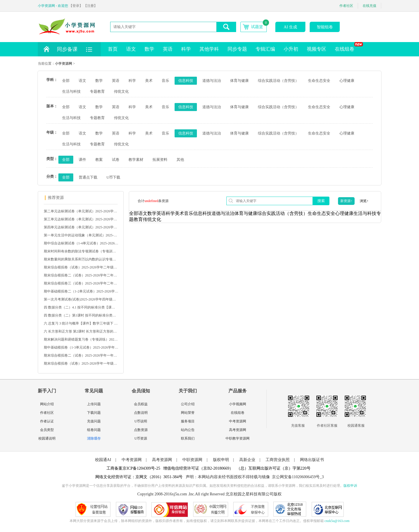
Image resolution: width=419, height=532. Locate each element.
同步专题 (237, 49)
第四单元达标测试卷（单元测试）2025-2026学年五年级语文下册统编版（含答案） (81, 227)
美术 (149, 81)
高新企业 (247, 460)
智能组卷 (325, 27)
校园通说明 (47, 438)
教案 (99, 160)
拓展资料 (160, 160)
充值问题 (94, 421)
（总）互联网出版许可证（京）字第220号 (273, 468)
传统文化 (121, 91)
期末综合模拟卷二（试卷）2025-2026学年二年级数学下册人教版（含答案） (81, 275)
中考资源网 (238, 421)
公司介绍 (188, 404)
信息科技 (186, 81)
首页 (113, 49)
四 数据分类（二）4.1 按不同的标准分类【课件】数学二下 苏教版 (81, 307)
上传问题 (94, 404)
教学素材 (136, 160)
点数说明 (141, 413)
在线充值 (369, 6)
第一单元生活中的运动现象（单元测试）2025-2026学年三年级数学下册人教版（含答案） (81, 235)
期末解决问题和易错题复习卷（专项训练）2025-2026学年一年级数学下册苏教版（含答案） (81, 339)
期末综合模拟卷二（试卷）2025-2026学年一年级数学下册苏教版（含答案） (81, 355)
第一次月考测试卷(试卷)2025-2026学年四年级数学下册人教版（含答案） (81, 299)
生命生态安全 (319, 81)
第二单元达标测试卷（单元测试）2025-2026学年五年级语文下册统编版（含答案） (81, 211)
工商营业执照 (278, 460)
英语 (168, 49)
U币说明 (141, 421)
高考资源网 (238, 430)
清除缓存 (94, 438)
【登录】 (76, 6)
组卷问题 (94, 430)
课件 (82, 160)
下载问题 (94, 413)
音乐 (165, 81)
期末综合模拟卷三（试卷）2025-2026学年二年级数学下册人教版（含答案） (81, 283)
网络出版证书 (312, 460)
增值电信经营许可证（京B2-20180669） (198, 468)
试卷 (116, 160)
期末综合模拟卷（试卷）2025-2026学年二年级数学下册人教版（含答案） (81, 267)
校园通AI (103, 460)
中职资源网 (192, 460)
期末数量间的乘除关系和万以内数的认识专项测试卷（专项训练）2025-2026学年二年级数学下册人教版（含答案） (81, 259)
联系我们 (188, 438)
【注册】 (90, 6)
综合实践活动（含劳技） (278, 81)
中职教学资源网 (238, 438)
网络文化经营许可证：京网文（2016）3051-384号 (139, 477)
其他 (180, 160)
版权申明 (221, 460)
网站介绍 (47, 404)
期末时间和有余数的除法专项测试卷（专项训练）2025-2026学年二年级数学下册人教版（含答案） (81, 251)
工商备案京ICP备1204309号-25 (133, 468)
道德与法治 (212, 81)
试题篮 (257, 27)
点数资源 (141, 430)
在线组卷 (347, 47)
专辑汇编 (265, 49)
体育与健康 (239, 81)
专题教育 (97, 91)
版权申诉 (350, 486)
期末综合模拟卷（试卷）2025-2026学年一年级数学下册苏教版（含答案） (81, 363)
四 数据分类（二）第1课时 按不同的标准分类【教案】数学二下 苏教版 (81, 315)
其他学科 (209, 49)
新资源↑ (346, 201)
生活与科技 (71, 91)
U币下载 (113, 177)
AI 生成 (290, 27)
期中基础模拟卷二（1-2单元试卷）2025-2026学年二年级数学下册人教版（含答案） (81, 291)
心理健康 (347, 81)
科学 (186, 49)
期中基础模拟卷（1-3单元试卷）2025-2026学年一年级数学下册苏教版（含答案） (81, 347)
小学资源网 (64, 64)
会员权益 (141, 404)
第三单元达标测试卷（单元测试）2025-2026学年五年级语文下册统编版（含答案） (81, 219)
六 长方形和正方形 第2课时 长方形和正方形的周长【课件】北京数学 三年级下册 (81, 331)
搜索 (321, 201)
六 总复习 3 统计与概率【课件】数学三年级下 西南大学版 (81, 323)
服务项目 (188, 421)
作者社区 (346, 6)
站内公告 (188, 430)
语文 (131, 49)
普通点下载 (88, 177)
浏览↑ (364, 201)
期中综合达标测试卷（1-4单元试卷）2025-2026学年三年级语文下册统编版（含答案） (81, 243)
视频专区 (317, 49)
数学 (149, 49)
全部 (66, 81)
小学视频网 (238, 404)
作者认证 (47, 421)
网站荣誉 (188, 413)
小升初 (291, 49)
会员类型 (47, 430)
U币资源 (141, 438)
